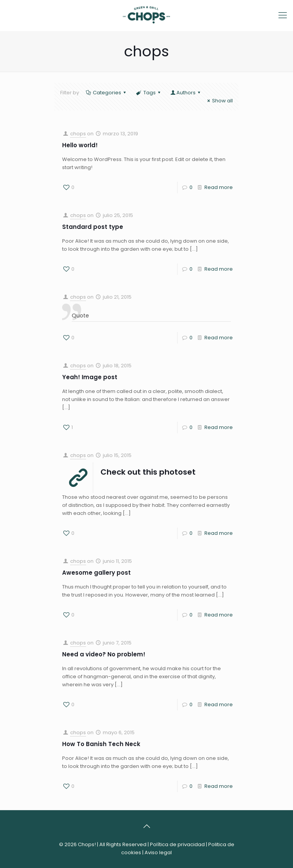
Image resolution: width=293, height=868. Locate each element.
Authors (186, 93)
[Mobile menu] (283, 15)
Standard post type (93, 227)
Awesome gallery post (96, 573)
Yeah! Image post (90, 377)
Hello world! (80, 145)
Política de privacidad (177, 844)
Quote (80, 316)
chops (78, 134)
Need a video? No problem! (104, 654)
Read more (219, 187)
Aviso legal (158, 852)
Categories (106, 93)
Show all (219, 101)
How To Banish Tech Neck (101, 744)
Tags (149, 93)
